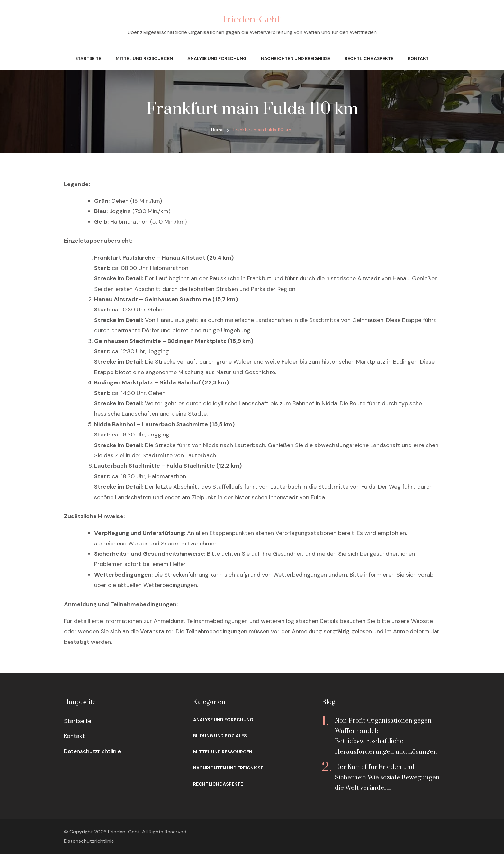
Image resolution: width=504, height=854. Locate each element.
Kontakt (418, 58)
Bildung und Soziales (220, 736)
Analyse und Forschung (217, 58)
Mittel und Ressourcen (144, 58)
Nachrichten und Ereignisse (296, 58)
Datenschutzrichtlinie (92, 751)
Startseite (88, 58)
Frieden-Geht (252, 19)
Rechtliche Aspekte (369, 58)
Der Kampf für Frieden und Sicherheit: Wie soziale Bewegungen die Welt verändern (387, 778)
